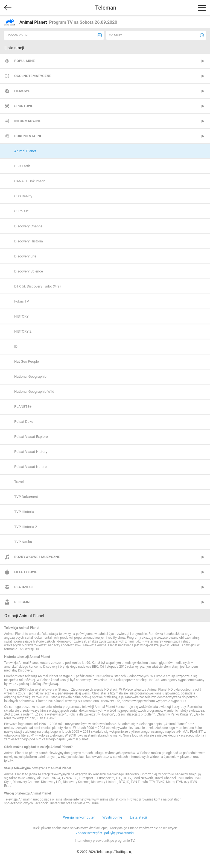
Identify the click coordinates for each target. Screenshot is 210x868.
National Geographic (30, 376)
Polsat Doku (24, 422)
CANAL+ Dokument (30, 181)
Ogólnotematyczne (33, 76)
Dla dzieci (23, 587)
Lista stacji (138, 817)
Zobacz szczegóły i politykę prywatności (105, 833)
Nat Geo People (27, 361)
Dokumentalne (28, 136)
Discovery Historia (29, 241)
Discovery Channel (29, 226)
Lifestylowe (26, 572)
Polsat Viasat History (31, 452)
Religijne (23, 602)
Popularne (24, 61)
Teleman (106, 8)
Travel (19, 482)
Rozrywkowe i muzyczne (37, 557)
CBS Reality (23, 196)
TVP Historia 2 (26, 527)
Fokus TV (22, 301)
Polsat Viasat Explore (31, 437)
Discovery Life (25, 256)
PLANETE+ (23, 407)
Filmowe (22, 91)
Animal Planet (25, 151)
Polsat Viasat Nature (30, 467)
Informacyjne (27, 121)
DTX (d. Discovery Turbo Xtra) (37, 286)
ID (16, 346)
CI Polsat (21, 211)
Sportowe (24, 106)
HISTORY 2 (23, 331)
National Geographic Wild (34, 392)
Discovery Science (29, 271)
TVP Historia (24, 512)
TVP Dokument (26, 497)
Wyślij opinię (112, 817)
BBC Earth (22, 166)
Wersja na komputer (79, 817)
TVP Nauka (23, 542)
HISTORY (21, 316)
